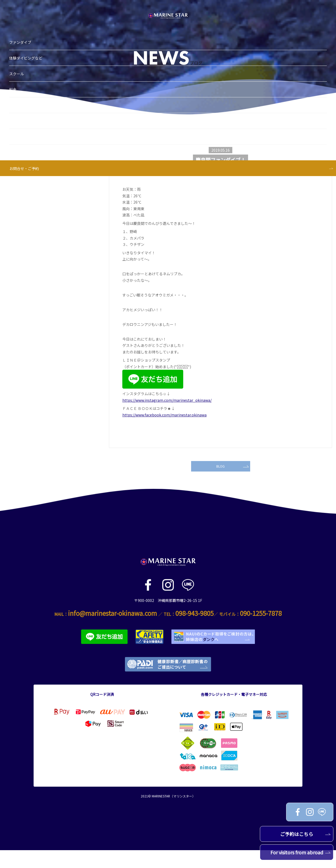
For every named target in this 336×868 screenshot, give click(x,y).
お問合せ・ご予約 (27, 135)
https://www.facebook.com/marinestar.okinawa (164, 415)
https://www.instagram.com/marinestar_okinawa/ (167, 400)
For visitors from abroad (301, 852)
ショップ (19, 87)
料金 (15, 56)
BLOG (232, 482)
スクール (19, 40)
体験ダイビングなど (28, 24)
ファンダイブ (23, 9)
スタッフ (19, 103)
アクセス (19, 119)
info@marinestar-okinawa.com (112, 631)
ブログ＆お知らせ (27, 72)
